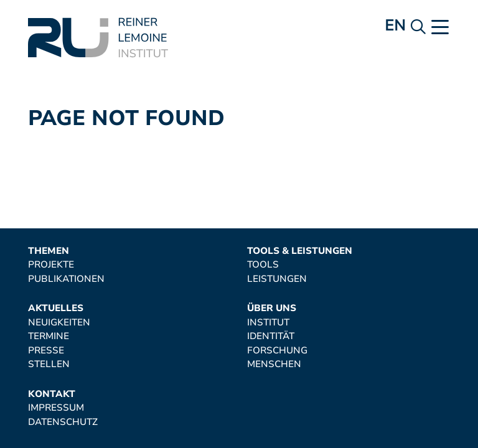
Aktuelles (56, 308)
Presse (46, 351)
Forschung (277, 351)
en (395, 26)
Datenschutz (63, 422)
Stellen (49, 364)
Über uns (272, 308)
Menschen (274, 364)
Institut (268, 323)
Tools (263, 265)
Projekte (51, 265)
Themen (49, 251)
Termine (49, 336)
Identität (271, 336)
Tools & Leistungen (300, 251)
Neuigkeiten (59, 323)
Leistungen (277, 279)
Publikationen (66, 279)
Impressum (56, 408)
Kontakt (52, 394)
